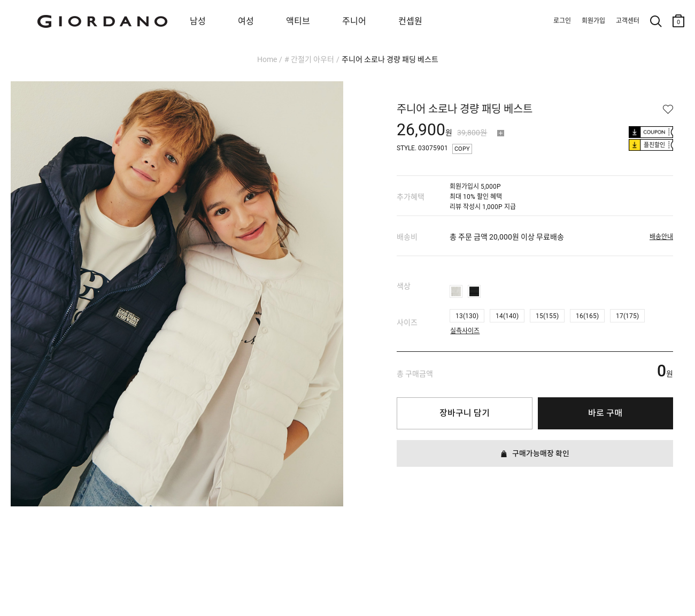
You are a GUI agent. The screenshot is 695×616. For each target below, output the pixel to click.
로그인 (562, 21)
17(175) (627, 316)
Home (267, 59)
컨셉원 (410, 21)
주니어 (354, 21)
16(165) (587, 316)
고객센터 (628, 21)
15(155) (547, 316)
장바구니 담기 (465, 413)
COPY (462, 149)
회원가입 (593, 21)
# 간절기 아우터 (309, 59)
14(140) (507, 316)
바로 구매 (605, 413)
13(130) (467, 316)
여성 (246, 21)
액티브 (298, 21)
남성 (198, 21)
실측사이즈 (465, 328)
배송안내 (661, 237)
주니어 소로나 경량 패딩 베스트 (390, 59)
